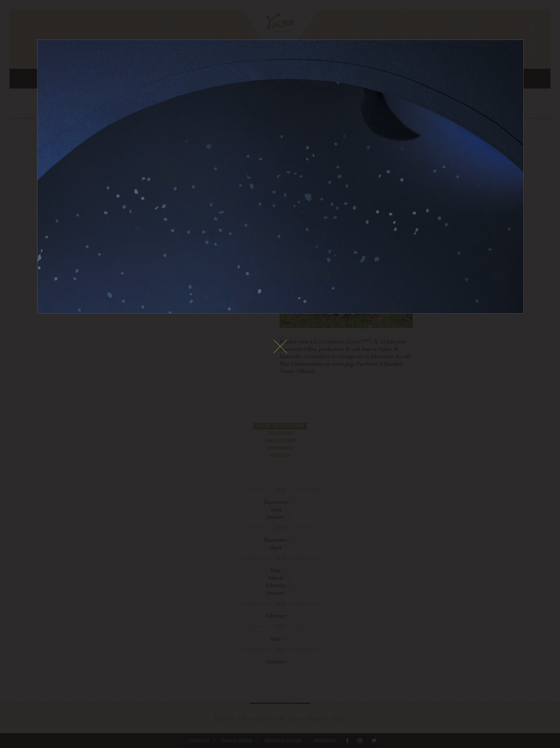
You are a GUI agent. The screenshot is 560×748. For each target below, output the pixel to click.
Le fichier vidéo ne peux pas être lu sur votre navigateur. (280, 177)
